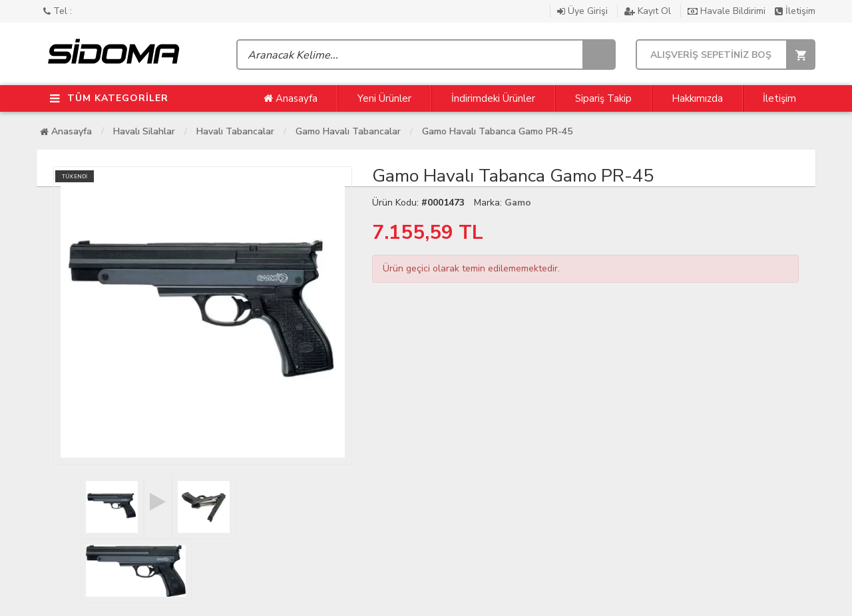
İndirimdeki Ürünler (493, 98)
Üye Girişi (584, 11)
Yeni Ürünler (384, 98)
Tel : (58, 11)
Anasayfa (291, 98)
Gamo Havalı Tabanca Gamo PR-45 (497, 131)
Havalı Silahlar (144, 131)
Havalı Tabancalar (235, 131)
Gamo (518, 203)
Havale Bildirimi (728, 11)
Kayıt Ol (649, 11)
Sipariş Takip (603, 98)
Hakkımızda (697, 98)
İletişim (795, 11)
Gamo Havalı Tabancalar (348, 131)
